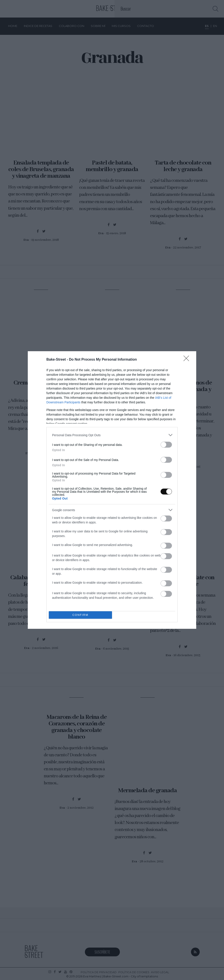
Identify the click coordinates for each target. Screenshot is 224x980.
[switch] (166, 445)
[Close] (188, 360)
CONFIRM (80, 615)
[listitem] (112, 435)
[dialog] (112, 490)
